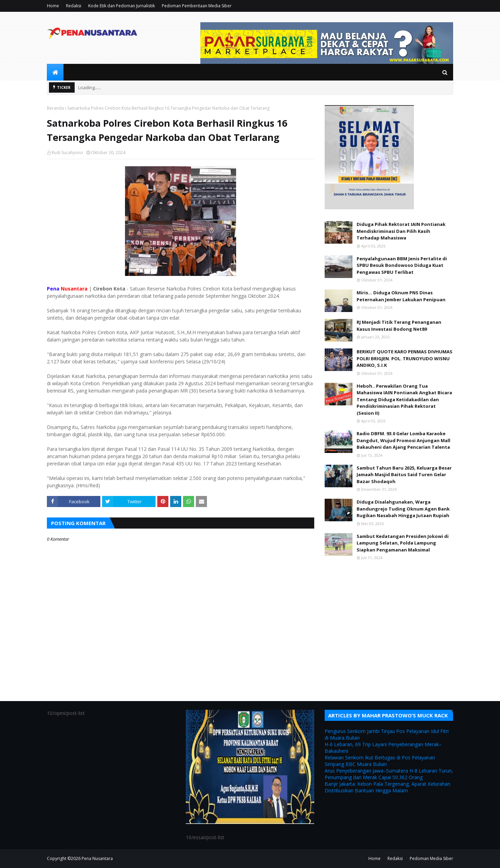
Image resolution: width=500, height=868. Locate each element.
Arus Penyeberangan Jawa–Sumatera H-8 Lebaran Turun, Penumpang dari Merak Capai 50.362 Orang (389, 774)
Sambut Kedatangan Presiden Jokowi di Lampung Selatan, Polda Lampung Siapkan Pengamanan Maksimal (403, 543)
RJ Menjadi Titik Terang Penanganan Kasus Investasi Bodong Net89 (399, 326)
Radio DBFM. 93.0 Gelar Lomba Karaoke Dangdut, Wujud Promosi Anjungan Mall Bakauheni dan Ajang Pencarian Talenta (403, 440)
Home (53, 6)
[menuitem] (55, 72)
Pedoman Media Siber (431, 858)
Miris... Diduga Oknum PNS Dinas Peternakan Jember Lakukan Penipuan (401, 296)
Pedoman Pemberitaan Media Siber (197, 6)
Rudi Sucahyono (67, 153)
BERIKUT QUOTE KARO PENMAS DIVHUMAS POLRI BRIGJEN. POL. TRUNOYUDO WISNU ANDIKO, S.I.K (405, 358)
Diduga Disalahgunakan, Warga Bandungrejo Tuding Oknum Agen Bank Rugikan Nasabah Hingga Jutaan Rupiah (403, 509)
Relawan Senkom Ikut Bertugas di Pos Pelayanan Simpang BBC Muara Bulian (380, 761)
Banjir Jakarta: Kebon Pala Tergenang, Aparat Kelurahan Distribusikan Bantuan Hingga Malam (387, 787)
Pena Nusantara (97, 858)
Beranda (55, 108)
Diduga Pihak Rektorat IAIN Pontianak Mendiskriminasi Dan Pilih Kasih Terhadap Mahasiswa (401, 231)
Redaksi (74, 6)
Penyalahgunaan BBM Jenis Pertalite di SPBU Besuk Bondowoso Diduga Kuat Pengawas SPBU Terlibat (402, 265)
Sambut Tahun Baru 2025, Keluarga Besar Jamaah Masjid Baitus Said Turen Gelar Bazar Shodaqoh (404, 475)
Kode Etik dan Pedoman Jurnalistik (122, 6)
